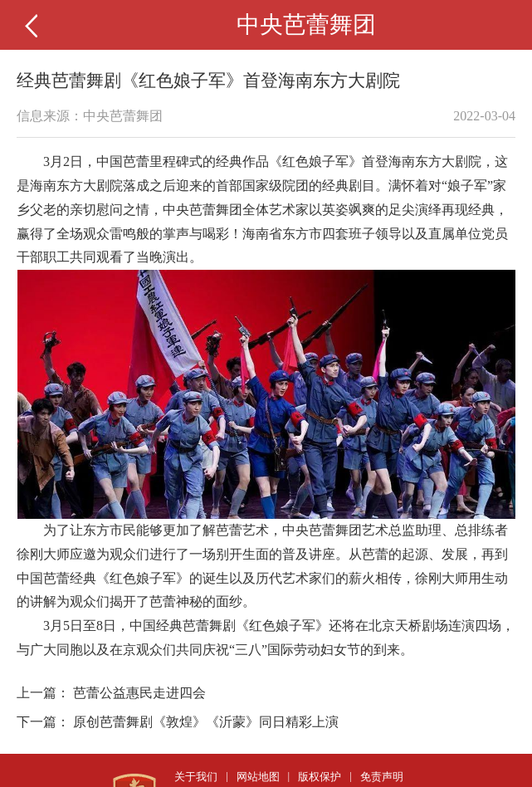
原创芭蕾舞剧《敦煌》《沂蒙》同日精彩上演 (206, 722)
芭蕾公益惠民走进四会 (139, 693)
